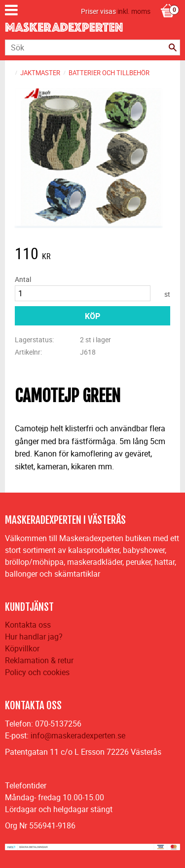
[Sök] (173, 47)
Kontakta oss (28, 625)
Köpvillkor (22, 648)
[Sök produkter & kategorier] (92, 47)
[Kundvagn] (168, 0)
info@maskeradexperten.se (78, 735)
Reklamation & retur (39, 660)
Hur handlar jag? (34, 637)
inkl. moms (134, 11)
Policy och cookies (37, 672)
